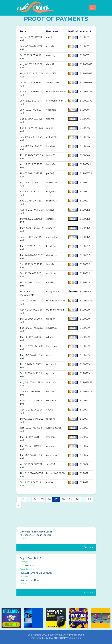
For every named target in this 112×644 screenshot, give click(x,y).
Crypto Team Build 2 (30, 558)
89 (70, 499)
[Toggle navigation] (92, 8)
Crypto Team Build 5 (30, 580)
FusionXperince (28, 566)
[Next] (19, 505)
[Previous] (19, 500)
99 (90, 499)
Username (52, 31)
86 (49, 499)
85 (42, 499)
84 (35, 499)
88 (63, 499)
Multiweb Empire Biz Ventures (36, 573)
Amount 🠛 (86, 31)
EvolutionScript (57, 638)
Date (23, 31)
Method (73, 31)
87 (56, 499)
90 (77, 499)
